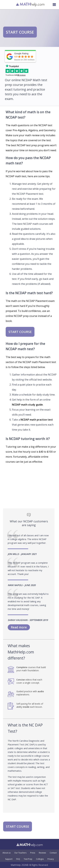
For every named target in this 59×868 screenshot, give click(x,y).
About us (7, 853)
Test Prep (28, 859)
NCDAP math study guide (27, 405)
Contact (53, 853)
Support (9, 859)
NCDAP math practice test (37, 420)
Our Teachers (20, 853)
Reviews (42, 853)
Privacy (51, 859)
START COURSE (20, 32)
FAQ (18, 859)
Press (33, 853)
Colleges (40, 859)
